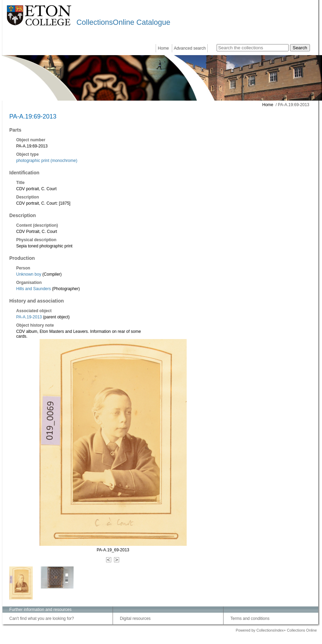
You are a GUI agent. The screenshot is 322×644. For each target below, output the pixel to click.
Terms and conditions (250, 619)
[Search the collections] (253, 48)
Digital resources (135, 619)
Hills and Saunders (34, 289)
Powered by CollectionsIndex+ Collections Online (276, 630)
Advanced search (190, 48)
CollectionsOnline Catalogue (123, 22)
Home (163, 48)
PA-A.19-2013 (29, 317)
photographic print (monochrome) (47, 161)
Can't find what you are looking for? (42, 619)
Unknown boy (29, 274)
